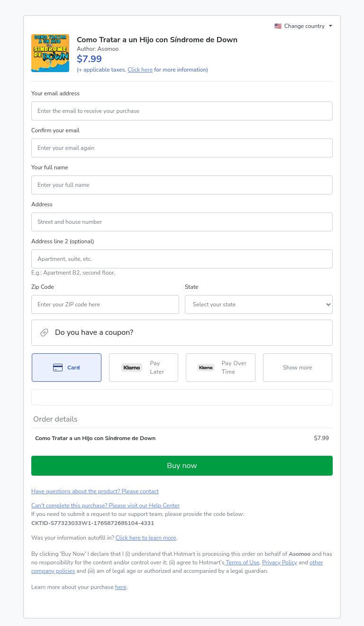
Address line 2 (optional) (63, 241)
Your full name (50, 167)
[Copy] (93, 523)
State (191, 287)
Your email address (55, 93)
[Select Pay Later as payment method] (144, 368)
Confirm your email (55, 130)
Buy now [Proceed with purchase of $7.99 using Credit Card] (182, 466)
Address (42, 204)
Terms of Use (242, 562)
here (121, 587)
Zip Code (43, 287)
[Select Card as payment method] (67, 368)
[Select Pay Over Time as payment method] (221, 368)
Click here (140, 70)
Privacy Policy (280, 562)
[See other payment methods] (298, 368)
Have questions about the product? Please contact (95, 491)
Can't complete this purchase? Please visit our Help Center (105, 506)
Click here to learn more (146, 538)
